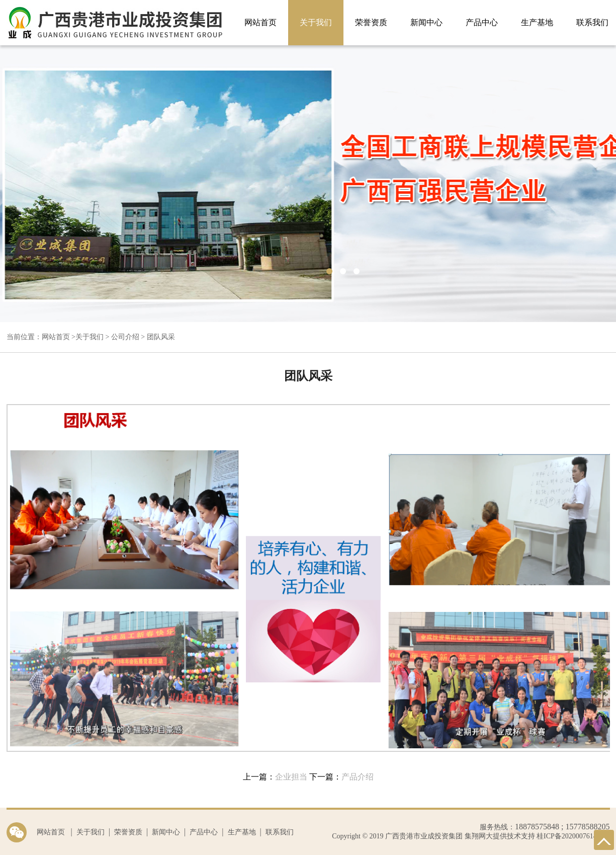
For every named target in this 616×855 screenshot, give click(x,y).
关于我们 (316, 22)
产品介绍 (358, 777)
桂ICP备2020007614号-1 (573, 836)
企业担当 (291, 777)
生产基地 (537, 22)
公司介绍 (125, 337)
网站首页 (260, 22)
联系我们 (280, 832)
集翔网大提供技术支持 (499, 836)
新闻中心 (426, 22)
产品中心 (482, 22)
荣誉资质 (371, 22)
